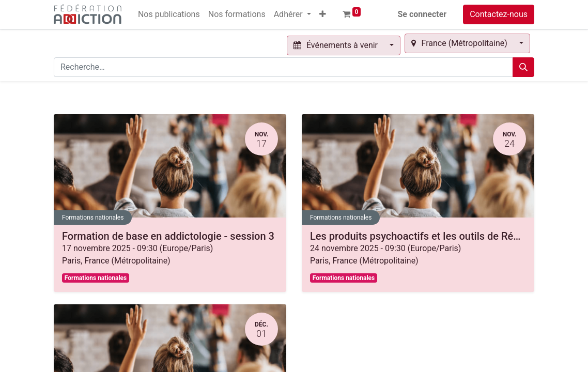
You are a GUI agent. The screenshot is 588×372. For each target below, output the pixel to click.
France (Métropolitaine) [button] (460, 43)
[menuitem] (169, 14)
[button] (323, 14)
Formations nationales (93, 218)
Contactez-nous (499, 14)
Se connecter (422, 14)
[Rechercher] (523, 67)
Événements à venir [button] (337, 45)
